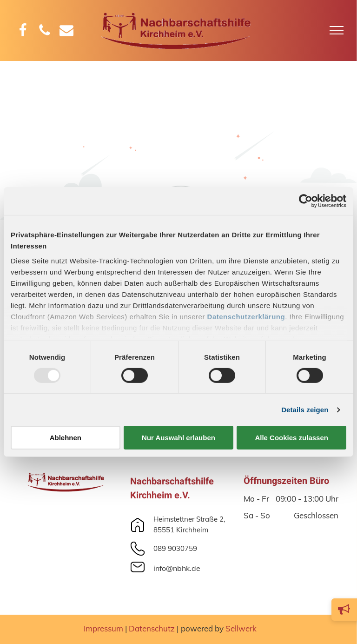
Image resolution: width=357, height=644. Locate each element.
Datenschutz (152, 628)
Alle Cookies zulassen (291, 438)
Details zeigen (305, 410)
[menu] (337, 30)
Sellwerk (241, 628)
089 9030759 (175, 548)
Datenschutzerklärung (246, 316)
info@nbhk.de (177, 568)
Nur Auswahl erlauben (178, 438)
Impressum (103, 628)
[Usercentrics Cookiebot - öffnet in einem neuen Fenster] (306, 201)
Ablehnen (66, 438)
